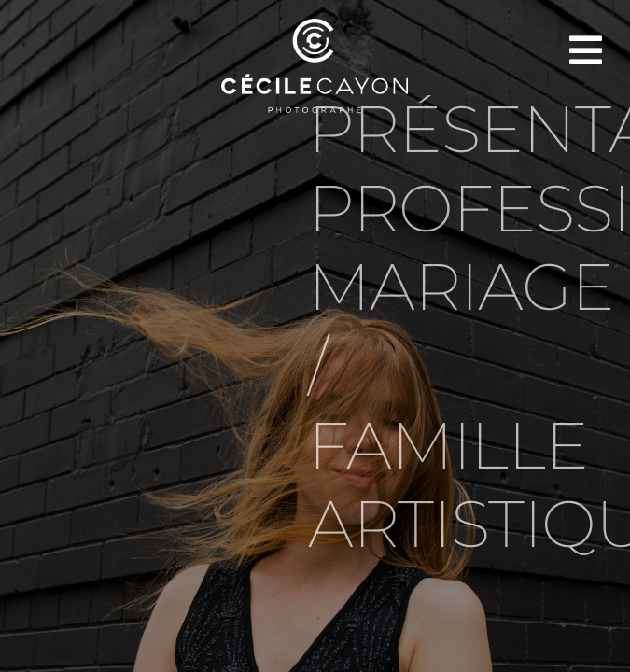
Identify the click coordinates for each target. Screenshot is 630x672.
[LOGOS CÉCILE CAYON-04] (315, 26)
